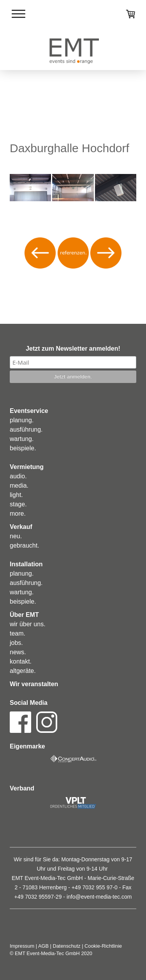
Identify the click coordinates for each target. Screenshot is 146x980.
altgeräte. (23, 671)
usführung (27, 429)
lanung (23, 420)
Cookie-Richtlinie (103, 946)
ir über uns (29, 624)
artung (23, 439)
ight (16, 495)
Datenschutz (67, 946)
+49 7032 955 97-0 (95, 887)
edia (21, 486)
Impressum (22, 946)
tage (19, 504)
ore (19, 514)
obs (16, 643)
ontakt (21, 661)
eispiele (24, 448)
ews (19, 652)
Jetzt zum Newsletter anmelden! (73, 349)
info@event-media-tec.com (99, 897)
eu (17, 536)
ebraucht (25, 545)
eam (17, 633)
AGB (43, 946)
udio (19, 476)
